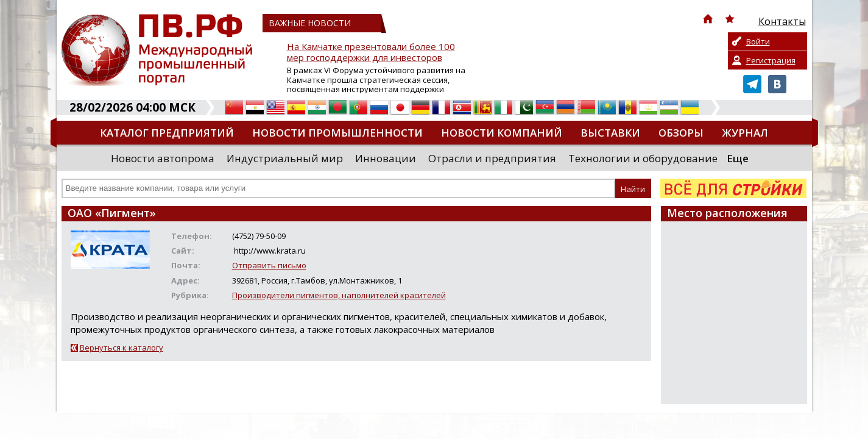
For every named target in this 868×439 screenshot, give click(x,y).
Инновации (386, 158)
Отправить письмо (269, 265)
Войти (758, 41)
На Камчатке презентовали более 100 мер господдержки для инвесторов (371, 52)
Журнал (745, 133)
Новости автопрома (163, 158)
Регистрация (771, 60)
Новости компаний (502, 133)
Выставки (610, 133)
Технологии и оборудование (643, 158)
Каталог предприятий (167, 133)
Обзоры (681, 133)
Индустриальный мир (285, 158)
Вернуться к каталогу (122, 348)
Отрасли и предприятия (492, 158)
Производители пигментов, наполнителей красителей (339, 295)
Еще (738, 158)
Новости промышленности (337, 133)
